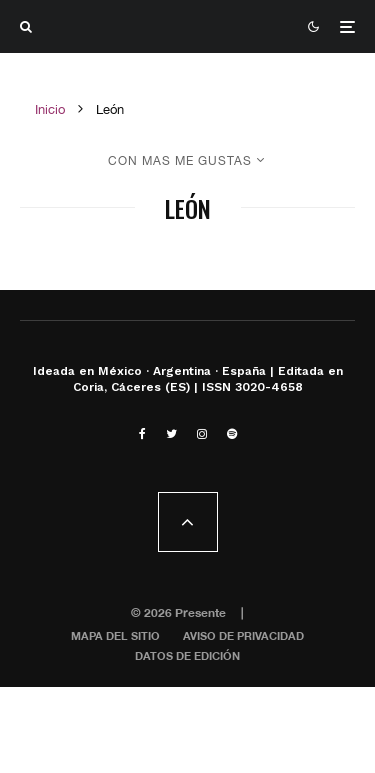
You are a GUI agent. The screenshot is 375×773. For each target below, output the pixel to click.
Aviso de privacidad (243, 635)
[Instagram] (202, 434)
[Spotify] (232, 434)
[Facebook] (142, 434)
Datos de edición (187, 655)
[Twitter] (171, 434)
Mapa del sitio (115, 635)
